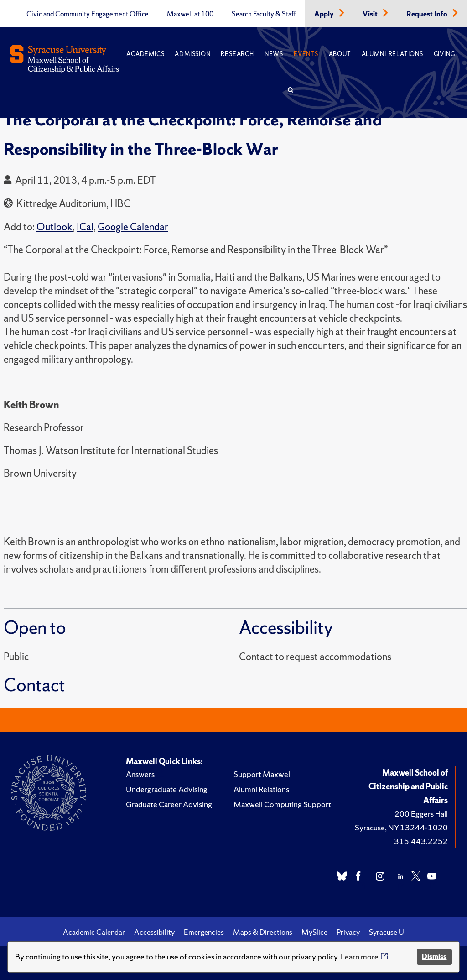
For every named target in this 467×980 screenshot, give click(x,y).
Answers (140, 774)
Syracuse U (387, 932)
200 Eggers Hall (421, 814)
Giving (444, 54)
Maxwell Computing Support (282, 804)
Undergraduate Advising (167, 789)
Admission (192, 54)
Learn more (360, 957)
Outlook (54, 227)
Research (237, 54)
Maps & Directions (263, 932)
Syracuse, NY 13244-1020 (401, 827)
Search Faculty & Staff (264, 14)
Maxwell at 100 (190, 14)
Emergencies (204, 932)
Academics (145, 54)
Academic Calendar (94, 932)
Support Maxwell (263, 774)
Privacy (348, 932)
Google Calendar (133, 227)
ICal (85, 227)
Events (306, 54)
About (340, 54)
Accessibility (154, 932)
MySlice (314, 932)
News (274, 54)
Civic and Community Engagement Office (88, 14)
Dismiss (434, 957)
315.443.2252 (421, 841)
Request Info (428, 14)
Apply (325, 14)
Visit (371, 14)
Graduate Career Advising (169, 804)
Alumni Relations (392, 54)
